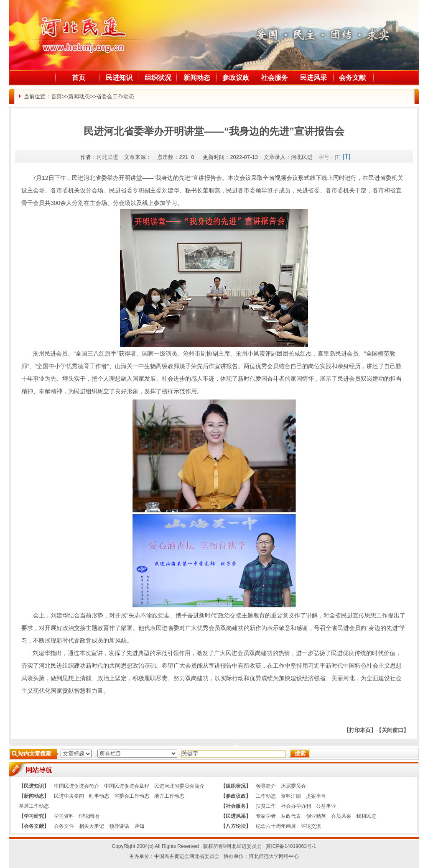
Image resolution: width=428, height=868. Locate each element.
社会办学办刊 (296, 806)
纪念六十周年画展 (276, 826)
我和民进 (366, 816)
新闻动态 (197, 78)
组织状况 (158, 78)
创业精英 (316, 816)
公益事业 (326, 806)
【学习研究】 (34, 816)
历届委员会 (293, 786)
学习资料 (64, 816)
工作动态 (266, 796)
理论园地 (89, 816)
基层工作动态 (34, 806)
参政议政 (236, 78)
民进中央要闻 (69, 796)
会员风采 (341, 816)
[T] (338, 157)
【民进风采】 (236, 816)
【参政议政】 (236, 796)
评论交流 (311, 826)
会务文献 (352, 78)
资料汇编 (291, 796)
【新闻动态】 (34, 796)
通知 (139, 826)
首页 (79, 78)
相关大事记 (92, 826)
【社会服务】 (236, 806)
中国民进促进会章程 (127, 786)
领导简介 (266, 786)
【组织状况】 (236, 786)
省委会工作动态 (115, 96)
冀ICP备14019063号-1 (291, 846)
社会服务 (275, 78)
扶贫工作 (266, 806)
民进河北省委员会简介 (179, 786)
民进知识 (119, 78)
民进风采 (313, 78)
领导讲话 (119, 826)
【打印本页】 (360, 730)
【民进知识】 (34, 786)
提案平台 (316, 796)
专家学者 (266, 816)
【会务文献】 (34, 826)
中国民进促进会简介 (76, 786)
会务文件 (64, 826)
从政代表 (291, 816)
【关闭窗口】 (392, 730)
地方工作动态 (169, 796)
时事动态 (99, 796)
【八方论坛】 (236, 826)
